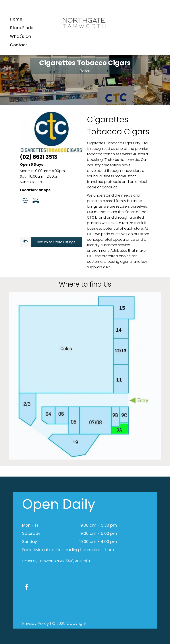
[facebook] (27, 588)
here (110, 550)
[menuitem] (16, 19)
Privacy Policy (36, 623)
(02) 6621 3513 (39, 157)
